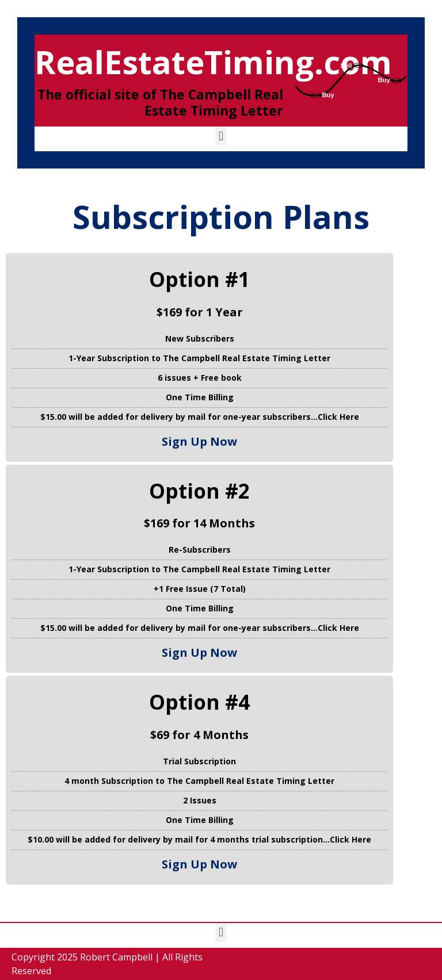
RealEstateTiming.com (213, 62)
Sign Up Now (199, 441)
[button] (221, 136)
